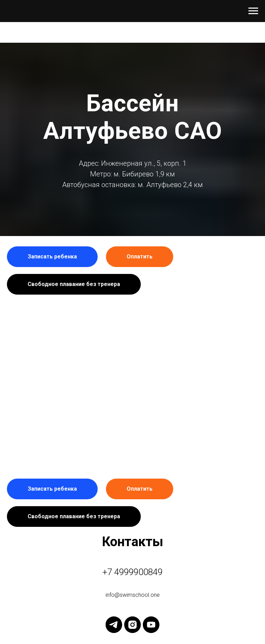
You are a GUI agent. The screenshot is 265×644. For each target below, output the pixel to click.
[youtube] (151, 625)
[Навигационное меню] (253, 11)
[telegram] (114, 625)
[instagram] (132, 625)
